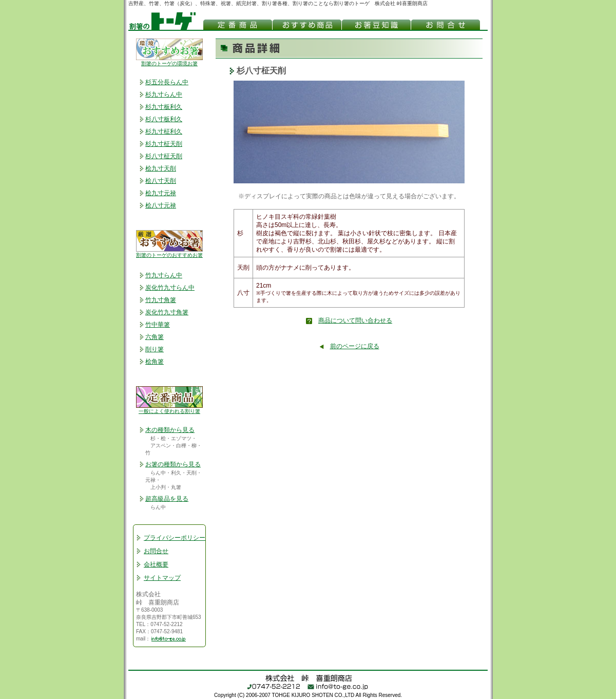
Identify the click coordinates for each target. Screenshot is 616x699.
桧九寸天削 (161, 168)
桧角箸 (155, 362)
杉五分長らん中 (167, 82)
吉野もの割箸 (237, 25)
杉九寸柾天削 (164, 144)
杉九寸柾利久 (164, 131)
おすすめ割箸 (307, 25)
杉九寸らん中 (164, 95)
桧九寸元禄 (161, 193)
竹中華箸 (158, 325)
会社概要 (156, 564)
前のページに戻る (355, 346)
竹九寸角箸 (161, 300)
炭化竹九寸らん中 (170, 288)
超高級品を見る (167, 499)
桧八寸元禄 (161, 205)
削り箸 (155, 349)
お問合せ (156, 551)
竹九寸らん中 (164, 275)
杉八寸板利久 (164, 119)
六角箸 (155, 337)
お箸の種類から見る (173, 464)
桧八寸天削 (161, 181)
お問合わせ (445, 25)
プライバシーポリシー (175, 538)
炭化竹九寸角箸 (167, 312)
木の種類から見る (170, 430)
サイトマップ (162, 578)
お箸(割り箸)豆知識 (376, 25)
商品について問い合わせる (355, 320)
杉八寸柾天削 (164, 156)
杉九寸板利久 (164, 107)
